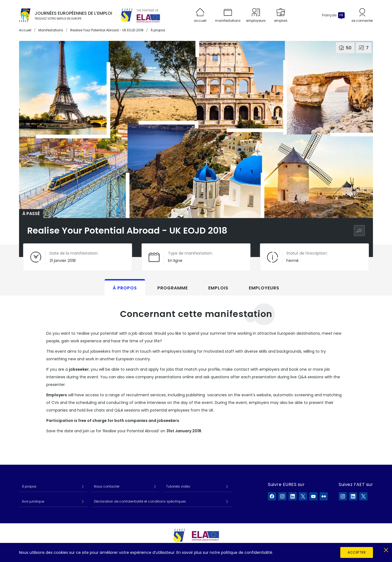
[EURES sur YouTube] (313, 496)
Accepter (357, 552)
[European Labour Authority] (148, 18)
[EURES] (127, 15)
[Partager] (359, 231)
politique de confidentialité (247, 552)
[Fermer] (386, 549)
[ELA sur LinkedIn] (353, 496)
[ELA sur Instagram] (343, 496)
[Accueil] (25, 15)
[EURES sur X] (303, 496)
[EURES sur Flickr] (324, 496)
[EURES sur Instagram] (282, 496)
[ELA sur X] (363, 496)
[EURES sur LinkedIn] (293, 496)
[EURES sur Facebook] (272, 496)
